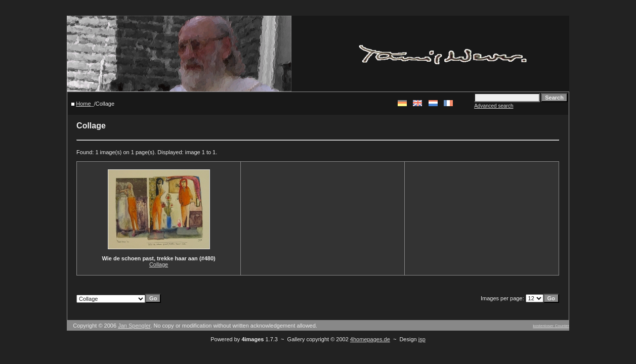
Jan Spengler (134, 326)
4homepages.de (370, 339)
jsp (422, 339)
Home (83, 104)
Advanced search (494, 106)
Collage (159, 264)
